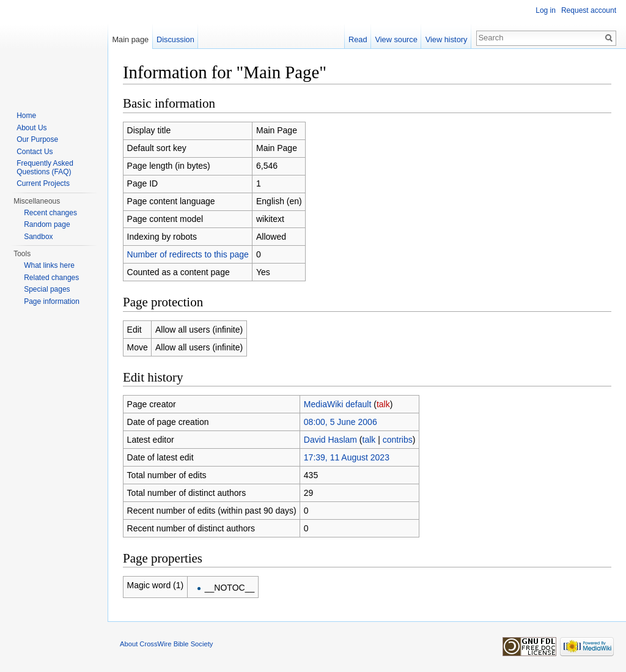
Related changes (51, 278)
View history (447, 39)
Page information (52, 301)
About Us (31, 128)
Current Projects (43, 183)
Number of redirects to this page (188, 254)
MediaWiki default (338, 404)
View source (396, 39)
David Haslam (330, 440)
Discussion (175, 39)
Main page (130, 39)
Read (358, 39)
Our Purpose (37, 139)
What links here (49, 265)
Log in (546, 10)
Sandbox (38, 237)
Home (26, 116)
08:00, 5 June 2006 (341, 422)
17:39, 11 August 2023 (347, 457)
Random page (47, 224)
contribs (398, 440)
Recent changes (50, 213)
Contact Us (35, 152)
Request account (589, 10)
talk (383, 404)
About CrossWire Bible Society (166, 644)
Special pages (47, 289)
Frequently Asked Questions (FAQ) (45, 168)
